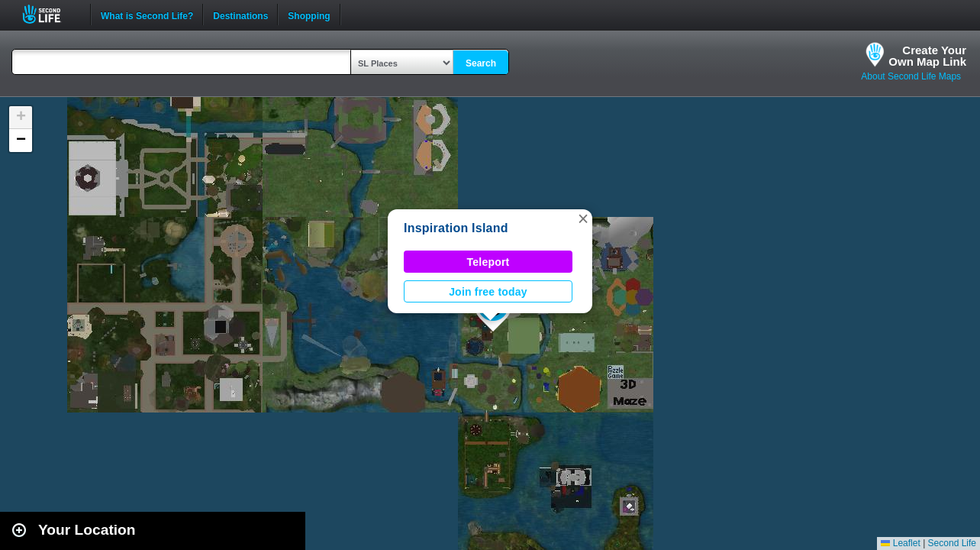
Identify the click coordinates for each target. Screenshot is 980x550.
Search (481, 63)
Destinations (240, 15)
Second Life (50, 14)
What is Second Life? (147, 15)
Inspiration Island (456, 228)
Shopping (309, 15)
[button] (583, 218)
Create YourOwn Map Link (927, 56)
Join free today (488, 292)
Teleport (488, 262)
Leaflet (900, 543)
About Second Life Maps (911, 76)
